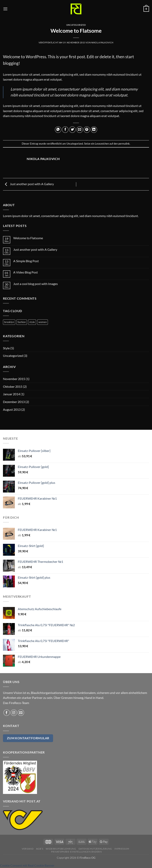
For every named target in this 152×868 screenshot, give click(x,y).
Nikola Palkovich (102, 42)
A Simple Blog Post (26, 261)
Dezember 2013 (14, 402)
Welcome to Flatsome (28, 238)
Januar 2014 (11, 394)
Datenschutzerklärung (95, 849)
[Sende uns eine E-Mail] (21, 713)
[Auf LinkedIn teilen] (94, 130)
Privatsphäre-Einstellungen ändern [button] (76, 852)
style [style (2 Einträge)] (32, 322)
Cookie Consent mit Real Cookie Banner (27, 865)
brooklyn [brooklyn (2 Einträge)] (9, 322)
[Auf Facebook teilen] (65, 130)
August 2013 (12, 409)
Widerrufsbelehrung (61, 849)
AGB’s (40, 849)
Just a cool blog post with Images (36, 284)
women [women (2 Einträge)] (43, 322)
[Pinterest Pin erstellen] (87, 130)
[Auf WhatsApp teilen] (58, 130)
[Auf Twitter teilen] (72, 130)
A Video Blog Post (26, 272)
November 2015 (14, 379)
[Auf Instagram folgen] (14, 713)
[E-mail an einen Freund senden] (80, 130)
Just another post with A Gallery (28, 184)
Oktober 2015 (13, 386)
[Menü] (5, 9)
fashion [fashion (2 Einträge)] (22, 322)
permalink (124, 144)
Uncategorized (76, 25)
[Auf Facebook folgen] (7, 713)
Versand (28, 849)
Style (6, 348)
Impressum (122, 849)
